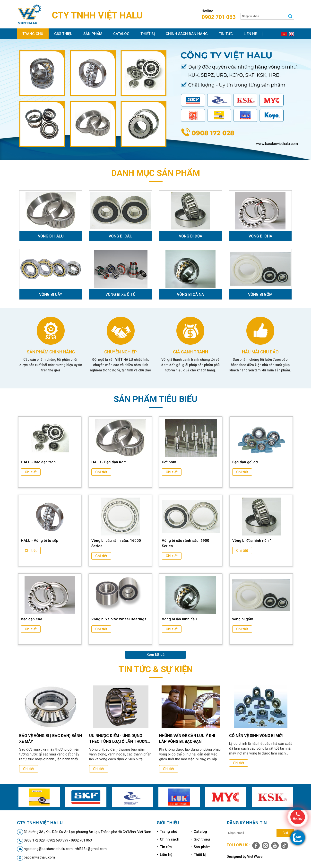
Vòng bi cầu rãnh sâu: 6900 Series (186, 543)
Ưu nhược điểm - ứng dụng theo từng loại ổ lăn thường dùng (120, 739)
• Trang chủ (167, 832)
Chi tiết (31, 472)
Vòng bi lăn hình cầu (179, 619)
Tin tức (226, 34)
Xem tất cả (155, 655)
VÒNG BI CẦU (121, 236)
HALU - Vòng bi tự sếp (40, 541)
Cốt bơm (169, 462)
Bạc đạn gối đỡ (245, 462)
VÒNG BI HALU (51, 236)
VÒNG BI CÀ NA (190, 294)
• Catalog (199, 832)
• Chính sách (168, 839)
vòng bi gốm (243, 619)
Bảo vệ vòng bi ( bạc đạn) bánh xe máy (51, 739)
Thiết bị (148, 34)
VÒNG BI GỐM (260, 294)
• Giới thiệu (200, 839)
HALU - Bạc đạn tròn (38, 462)
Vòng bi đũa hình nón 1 (252, 541)
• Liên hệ (164, 855)
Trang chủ (33, 34)
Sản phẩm (93, 34)
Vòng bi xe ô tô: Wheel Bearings (119, 619)
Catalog (121, 34)
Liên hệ (250, 34)
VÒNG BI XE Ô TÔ (121, 294)
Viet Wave (255, 857)
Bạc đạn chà (32, 619)
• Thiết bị (198, 855)
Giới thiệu (63, 34)
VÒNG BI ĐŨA (190, 236)
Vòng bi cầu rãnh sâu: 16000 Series (116, 543)
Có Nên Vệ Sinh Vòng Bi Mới (256, 736)
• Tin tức (164, 847)
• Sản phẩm (200, 847)
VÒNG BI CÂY (51, 294)
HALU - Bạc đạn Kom (109, 462)
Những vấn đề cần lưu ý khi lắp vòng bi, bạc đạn (187, 739)
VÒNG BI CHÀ (260, 236)
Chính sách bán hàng (187, 34)
